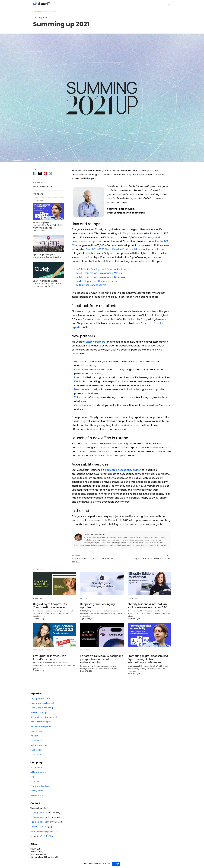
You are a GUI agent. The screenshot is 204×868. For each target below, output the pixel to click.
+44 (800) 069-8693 (40, 822)
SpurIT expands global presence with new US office (48, 256)
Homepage (37, 12)
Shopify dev (38, 598)
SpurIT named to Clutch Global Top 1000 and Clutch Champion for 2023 (47, 284)
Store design (36, 731)
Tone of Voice (37, 795)
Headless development (41, 726)
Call (45, 836)
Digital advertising (39, 745)
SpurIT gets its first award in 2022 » (153, 559)
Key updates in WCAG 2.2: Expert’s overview (50, 658)
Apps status (36, 755)
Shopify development (40, 698)
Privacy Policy (37, 791)
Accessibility (36, 741)
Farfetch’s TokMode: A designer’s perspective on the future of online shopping (102, 659)
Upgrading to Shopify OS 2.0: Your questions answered (52, 606)
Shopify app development (42, 703)
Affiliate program (38, 772)
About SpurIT (36, 767)
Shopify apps (36, 750)
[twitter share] (40, 173)
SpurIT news (133, 650)
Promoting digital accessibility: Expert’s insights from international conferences (48, 226)
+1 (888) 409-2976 (39, 813)
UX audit (34, 736)
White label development (42, 722)
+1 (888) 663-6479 (39, 817)
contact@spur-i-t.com (47, 831)
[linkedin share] (50, 173)
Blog (32, 777)
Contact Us (35, 781)
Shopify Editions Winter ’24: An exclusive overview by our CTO (147, 606)
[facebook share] (35, 173)
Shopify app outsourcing (42, 708)
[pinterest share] (45, 173)
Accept (116, 864)
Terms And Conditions (40, 786)
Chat (51, 836)
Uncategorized (50, 12)
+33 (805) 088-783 (39, 827)
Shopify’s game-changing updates (98, 606)
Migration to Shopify (39, 712)
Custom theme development (44, 717)
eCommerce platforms (43, 650)
